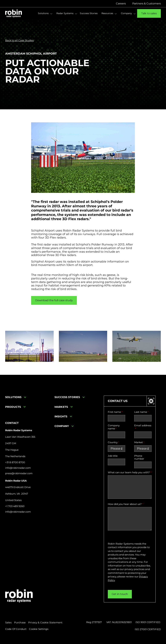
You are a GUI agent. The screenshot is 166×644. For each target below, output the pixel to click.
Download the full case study (54, 300)
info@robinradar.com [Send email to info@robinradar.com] (18, 468)
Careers (121, 3)
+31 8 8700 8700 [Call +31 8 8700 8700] (15, 462)
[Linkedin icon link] (7, 523)
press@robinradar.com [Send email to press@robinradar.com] (19, 473)
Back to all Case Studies (19, 40)
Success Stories (89, 13)
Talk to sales (149, 13)
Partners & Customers (147, 3)
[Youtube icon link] (16, 523)
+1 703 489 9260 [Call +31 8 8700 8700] (15, 506)
